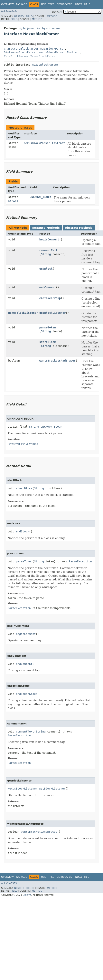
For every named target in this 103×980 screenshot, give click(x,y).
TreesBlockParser (44, 56)
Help (87, 4)
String (13, 201)
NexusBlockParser (45, 65)
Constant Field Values (23, 444)
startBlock (48, 342)
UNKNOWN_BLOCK (41, 197)
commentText (48, 250)
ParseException (80, 561)
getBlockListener (53, 313)
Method (52, 16)
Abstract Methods (79, 228)
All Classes (9, 11)
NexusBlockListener (23, 313)
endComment (48, 287)
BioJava (27, 895)
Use (43, 4)
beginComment (49, 239)
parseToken (48, 327)
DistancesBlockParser (20, 52)
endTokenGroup (50, 298)
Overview (7, 4)
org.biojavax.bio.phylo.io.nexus (39, 28)
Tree (51, 4)
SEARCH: (57, 12)
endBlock (46, 269)
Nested (19, 16)
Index (78, 4)
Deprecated (64, 4)
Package (21, 4)
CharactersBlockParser (21, 49)
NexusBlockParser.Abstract (59, 52)
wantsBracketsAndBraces (57, 361)
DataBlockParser (53, 49)
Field (29, 16)
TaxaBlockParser (16, 56)
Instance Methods (46, 228)
